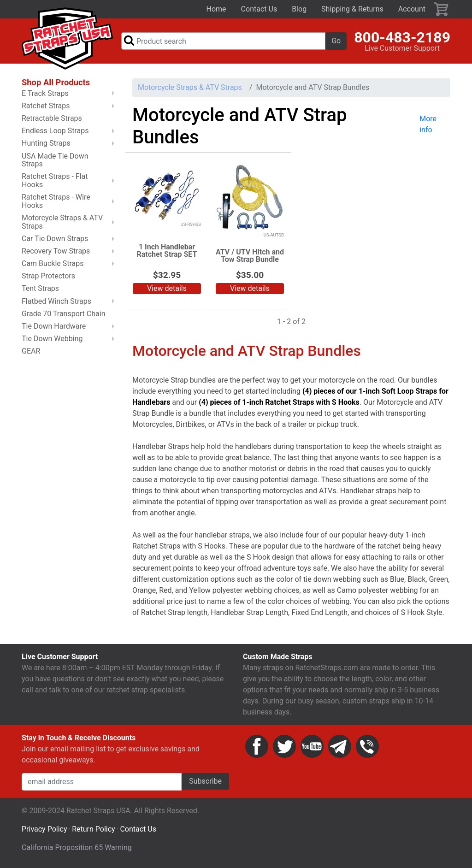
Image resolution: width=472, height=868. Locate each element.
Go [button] (336, 41)
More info (428, 124)
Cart (442, 9)
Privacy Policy (44, 829)
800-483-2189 (402, 37)
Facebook (257, 746)
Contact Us (259, 9)
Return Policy (93, 829)
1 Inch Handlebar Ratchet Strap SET (167, 251)
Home (216, 9)
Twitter (284, 746)
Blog (299, 9)
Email (340, 746)
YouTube (312, 746)
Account (412, 9)
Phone (367, 746)
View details (167, 288)
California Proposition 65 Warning (77, 847)
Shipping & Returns (352, 9)
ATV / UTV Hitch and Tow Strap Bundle (250, 256)
